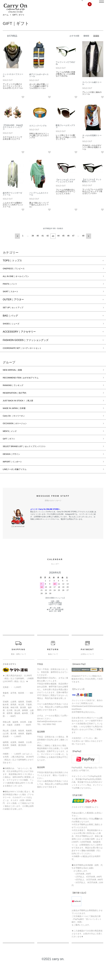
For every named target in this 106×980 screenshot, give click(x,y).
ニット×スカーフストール (13, 81)
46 (68, 242)
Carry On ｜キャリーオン (17, 428)
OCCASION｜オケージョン (18, 436)
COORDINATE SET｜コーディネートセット (27, 357)
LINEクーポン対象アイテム (18, 485)
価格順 (86, 42)
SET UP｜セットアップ (16, 315)
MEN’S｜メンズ (12, 444)
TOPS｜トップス (12, 266)
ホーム (6, 21)
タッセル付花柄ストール (92, 143)
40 (38, 242)
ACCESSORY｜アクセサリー (19, 340)
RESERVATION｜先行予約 (18, 404)
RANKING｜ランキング (16, 396)
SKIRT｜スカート (13, 299)
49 (83, 242)
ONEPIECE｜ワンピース (17, 274)
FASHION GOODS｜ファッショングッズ (26, 349)
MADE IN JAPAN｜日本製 (17, 420)
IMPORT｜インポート (15, 477)
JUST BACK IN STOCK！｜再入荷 (22, 412)
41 (43, 242)
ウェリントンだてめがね (65, 69)
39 (33, 242)
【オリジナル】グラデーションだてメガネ (65, 187)
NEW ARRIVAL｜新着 (15, 379)
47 (73, 242)
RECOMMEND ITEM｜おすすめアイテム (26, 387)
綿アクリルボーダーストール (39, 82)
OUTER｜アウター (13, 307)
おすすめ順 (74, 42)
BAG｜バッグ (10, 324)
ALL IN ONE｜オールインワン (19, 282)
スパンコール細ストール (92, 89)
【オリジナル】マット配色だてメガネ (92, 187)
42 (48, 242)
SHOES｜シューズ (13, 332)
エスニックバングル (38, 132)
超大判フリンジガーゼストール (12, 200)
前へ (18, 242)
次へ (88, 242)
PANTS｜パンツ (12, 291)
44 (58, 242)
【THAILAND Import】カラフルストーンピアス (13, 133)
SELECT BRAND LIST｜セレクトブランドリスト (30, 461)
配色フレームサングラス (65, 132)
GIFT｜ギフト (18, 21)
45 (63, 242)
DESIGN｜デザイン (14, 469)
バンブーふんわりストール (39, 200)
